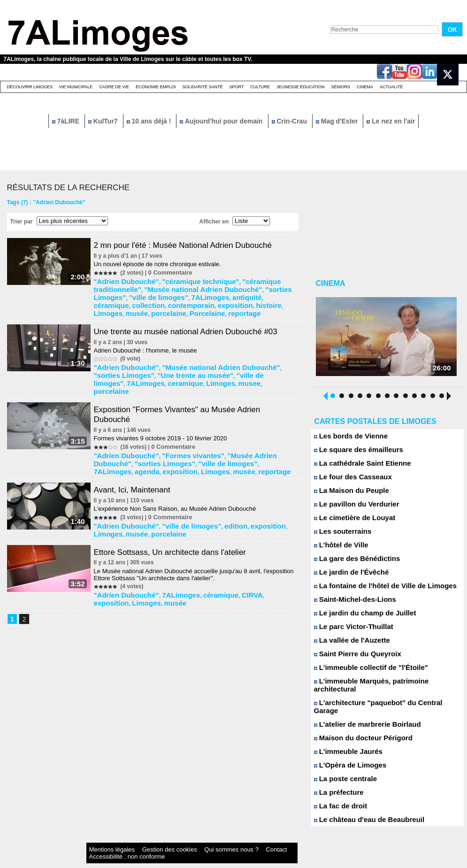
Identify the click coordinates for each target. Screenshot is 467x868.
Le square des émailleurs (353, 453)
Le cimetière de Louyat (350, 521)
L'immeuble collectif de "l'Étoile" (364, 671)
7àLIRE (67, 121)
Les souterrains (340, 535)
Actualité (391, 87)
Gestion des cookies (143, 837)
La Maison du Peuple (347, 494)
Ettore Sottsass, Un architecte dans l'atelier (178, 518)
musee (164, 366)
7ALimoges (113, 293)
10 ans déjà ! (150, 121)
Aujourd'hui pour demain (222, 121)
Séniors (341, 87)
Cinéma (365, 87)
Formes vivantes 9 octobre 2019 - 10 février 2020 (164, 412)
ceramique (112, 366)
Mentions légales (104, 837)
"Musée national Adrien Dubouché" (145, 287)
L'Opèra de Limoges (346, 753)
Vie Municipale (76, 87)
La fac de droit (338, 794)
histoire (108, 300)
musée (156, 300)
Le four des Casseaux (348, 480)
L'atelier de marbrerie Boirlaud (361, 712)
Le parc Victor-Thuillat (349, 630)
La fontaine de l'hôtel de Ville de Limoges (377, 589)
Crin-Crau (290, 121)
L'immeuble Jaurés (345, 739)
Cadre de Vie (114, 87)
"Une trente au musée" (157, 359)
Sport (236, 87)
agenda (243, 435)
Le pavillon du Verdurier (352, 508)
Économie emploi (156, 87)
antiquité (143, 293)
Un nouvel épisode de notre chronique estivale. (161, 264)
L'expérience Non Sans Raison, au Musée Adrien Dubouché (179, 478)
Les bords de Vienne (347, 440)
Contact (214, 837)
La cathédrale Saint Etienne (357, 467)
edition (212, 494)
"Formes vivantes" (178, 428)
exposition (273, 293)
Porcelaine (214, 300)
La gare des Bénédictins (352, 562)
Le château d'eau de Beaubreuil (363, 807)
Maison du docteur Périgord (357, 726)
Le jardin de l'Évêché (347, 576)
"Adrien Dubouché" (124, 280)
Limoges (133, 300)
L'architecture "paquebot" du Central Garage (382, 698)
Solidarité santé (202, 87)
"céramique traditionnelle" (253, 280)
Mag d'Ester (338, 121)
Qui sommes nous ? (184, 837)
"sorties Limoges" (219, 287)
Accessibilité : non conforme (252, 837)
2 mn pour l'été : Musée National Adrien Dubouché (192, 245)
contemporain (237, 293)
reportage (244, 300)
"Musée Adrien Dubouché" (241, 428)
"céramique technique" (184, 280)
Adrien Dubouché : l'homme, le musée (149, 336)
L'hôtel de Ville (338, 549)
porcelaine (182, 300)
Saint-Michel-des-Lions (350, 603)
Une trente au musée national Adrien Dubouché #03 (195, 317)
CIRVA (226, 560)
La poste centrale (342, 766)
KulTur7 (104, 121)
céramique (172, 293)
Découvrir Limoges (30, 87)
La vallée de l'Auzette (348, 644)
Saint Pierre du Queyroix (352, 657)
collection (202, 293)
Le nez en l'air (391, 121)
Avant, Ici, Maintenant (138, 459)
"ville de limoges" (270, 287)
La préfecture (336, 780)
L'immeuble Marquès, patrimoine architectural (384, 685)
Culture (260, 87)
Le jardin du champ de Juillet (359, 617)
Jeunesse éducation (300, 87)
